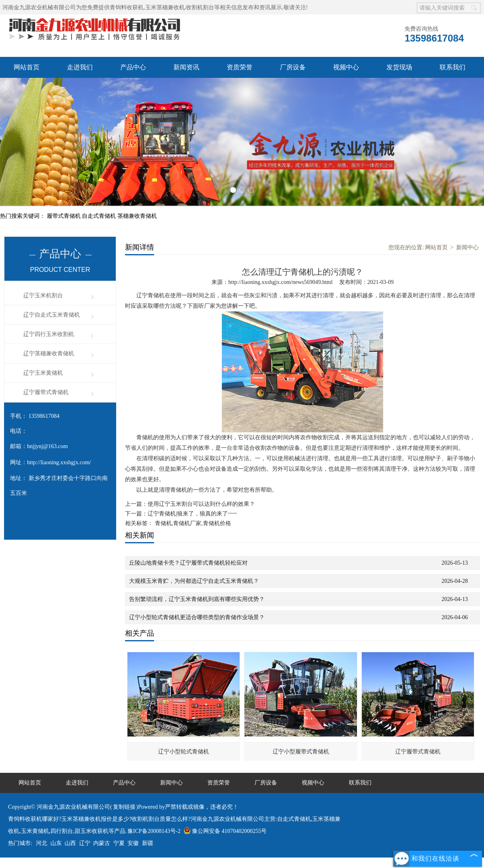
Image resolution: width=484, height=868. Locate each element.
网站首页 (27, 67)
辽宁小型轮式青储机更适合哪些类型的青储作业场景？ (197, 617)
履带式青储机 (65, 216)
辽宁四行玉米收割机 (49, 334)
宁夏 (119, 843)
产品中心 (133, 67)
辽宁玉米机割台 (43, 295)
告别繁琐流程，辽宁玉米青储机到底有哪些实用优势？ (197, 599)
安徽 (133, 843)
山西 (70, 843)
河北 (42, 843)
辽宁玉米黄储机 (43, 373)
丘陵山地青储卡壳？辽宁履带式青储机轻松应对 (188, 563)
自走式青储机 (100, 216)
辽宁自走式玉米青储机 (52, 315)
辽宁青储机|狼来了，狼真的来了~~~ (192, 514)
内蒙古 (102, 843)
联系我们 (453, 67)
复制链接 (124, 807)
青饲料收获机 (127, 7)
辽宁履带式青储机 (46, 392)
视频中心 (346, 67)
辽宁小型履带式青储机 (301, 752)
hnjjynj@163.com (47, 446)
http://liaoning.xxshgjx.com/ (59, 462)
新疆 (148, 843)
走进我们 (80, 67)
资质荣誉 (240, 67)
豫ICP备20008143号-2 (154, 831)
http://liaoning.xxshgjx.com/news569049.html (281, 282)
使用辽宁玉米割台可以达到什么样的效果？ (201, 504)
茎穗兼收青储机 (137, 216)
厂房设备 (293, 67)
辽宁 (85, 843)
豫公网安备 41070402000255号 (225, 831)
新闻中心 (467, 247)
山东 (56, 843)
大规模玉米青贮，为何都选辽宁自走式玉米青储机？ (194, 581)
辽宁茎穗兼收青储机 (49, 354)
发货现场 (399, 67)
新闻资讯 (186, 67)
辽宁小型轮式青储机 (184, 752)
